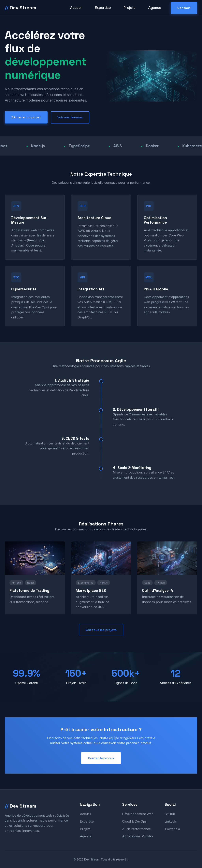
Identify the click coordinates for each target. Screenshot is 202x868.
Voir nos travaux (70, 117)
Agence (155, 8)
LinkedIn (171, 821)
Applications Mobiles (138, 836)
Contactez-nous (101, 758)
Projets (130, 8)
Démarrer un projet (26, 117)
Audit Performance (136, 829)
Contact (184, 8)
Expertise (103, 8)
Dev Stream (21, 8)
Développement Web (138, 814)
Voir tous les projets (101, 630)
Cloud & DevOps (134, 821)
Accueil (76, 8)
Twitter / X (172, 829)
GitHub (170, 814)
